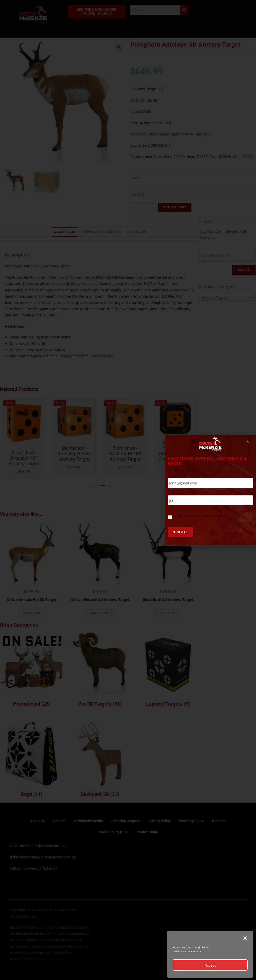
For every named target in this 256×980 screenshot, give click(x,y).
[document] (128, 490)
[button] (245, 938)
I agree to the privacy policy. (200, 515)
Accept (210, 965)
